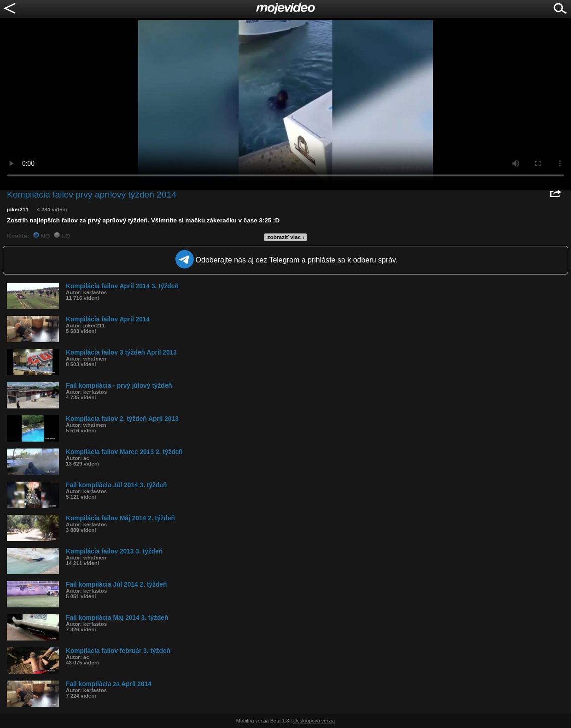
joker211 (18, 210)
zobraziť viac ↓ (286, 237)
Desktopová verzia (314, 721)
